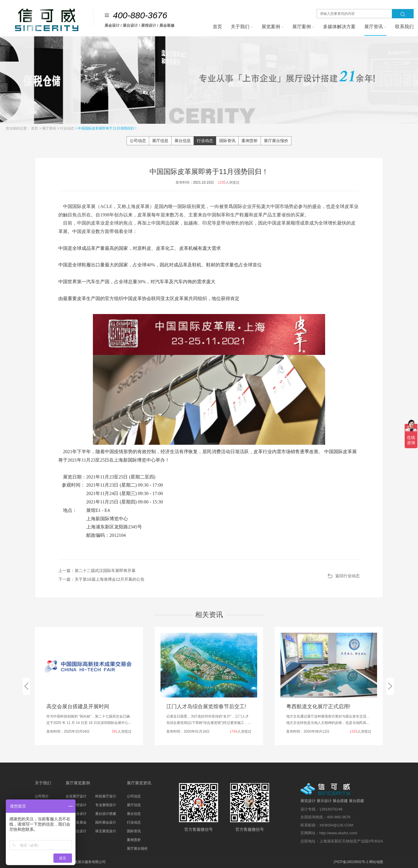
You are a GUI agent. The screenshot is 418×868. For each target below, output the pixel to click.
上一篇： (97, 571)
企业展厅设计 (76, 796)
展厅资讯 (49, 128)
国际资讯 (227, 141)
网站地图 (376, 862)
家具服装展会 (76, 822)
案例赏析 (250, 141)
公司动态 (138, 141)
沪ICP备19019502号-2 (351, 862)
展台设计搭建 (106, 814)
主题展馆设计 (76, 805)
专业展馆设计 (106, 805)
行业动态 (67, 128)
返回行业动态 (347, 576)
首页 (35, 128)
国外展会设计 (106, 822)
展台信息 (183, 141)
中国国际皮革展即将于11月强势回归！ (108, 128)
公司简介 (42, 796)
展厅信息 (160, 141)
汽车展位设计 (76, 831)
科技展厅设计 (106, 796)
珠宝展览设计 (106, 831)
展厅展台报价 (276, 141)
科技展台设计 (76, 814)
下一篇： (101, 579)
